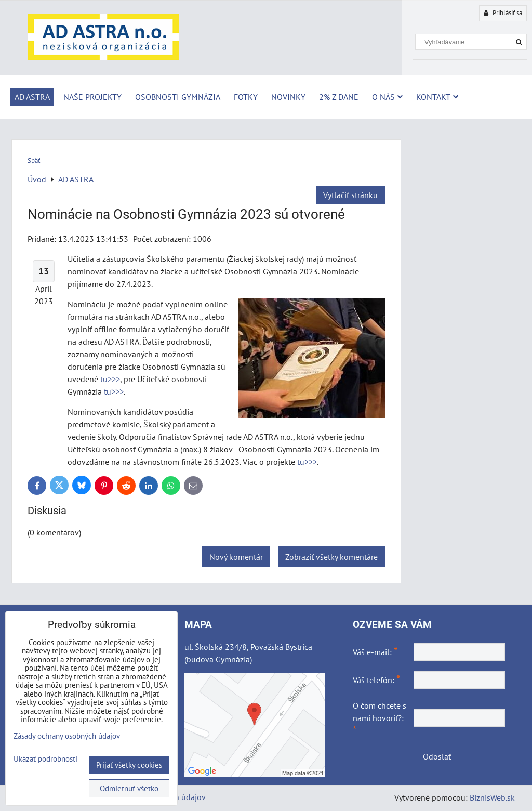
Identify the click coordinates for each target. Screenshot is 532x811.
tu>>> (110, 379)
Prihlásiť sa (503, 13)
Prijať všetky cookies (129, 765)
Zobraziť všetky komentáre (331, 557)
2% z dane (339, 97)
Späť (34, 160)
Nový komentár (236, 557)
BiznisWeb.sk (492, 797)
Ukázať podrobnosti (45, 759)
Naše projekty (92, 97)
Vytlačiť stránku (350, 195)
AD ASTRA (32, 97)
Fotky (246, 97)
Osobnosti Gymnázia (178, 97)
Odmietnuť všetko (129, 788)
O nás (387, 97)
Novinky (288, 97)
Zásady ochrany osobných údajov (67, 736)
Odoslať (437, 756)
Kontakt (437, 97)
